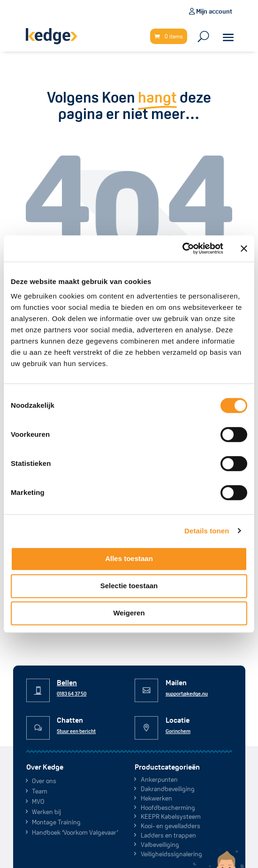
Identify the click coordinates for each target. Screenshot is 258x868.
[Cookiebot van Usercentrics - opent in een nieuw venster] (182, 248)
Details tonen (207, 531)
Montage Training (56, 822)
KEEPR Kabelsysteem (171, 816)
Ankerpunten (159, 779)
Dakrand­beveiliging (168, 789)
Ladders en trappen (168, 835)
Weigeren (129, 613)
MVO (38, 801)
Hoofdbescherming (168, 808)
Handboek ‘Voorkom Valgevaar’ (75, 832)
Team (40, 791)
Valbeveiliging (160, 845)
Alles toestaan (129, 558)
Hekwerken (156, 798)
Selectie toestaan (129, 586)
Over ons (44, 781)
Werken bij (46, 812)
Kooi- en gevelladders (171, 826)
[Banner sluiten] (244, 248)
